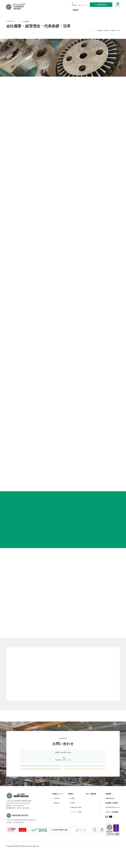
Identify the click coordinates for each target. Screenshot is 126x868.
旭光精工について (58, 809)
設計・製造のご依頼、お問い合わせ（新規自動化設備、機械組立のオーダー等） (41, 770)
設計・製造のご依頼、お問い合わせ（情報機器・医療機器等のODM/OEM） (85, 770)
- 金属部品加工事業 (75, 823)
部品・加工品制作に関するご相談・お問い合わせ (41, 780)
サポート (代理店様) (112, 828)
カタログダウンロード (113, 823)
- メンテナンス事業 (75, 828)
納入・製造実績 (91, 809)
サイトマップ (115, 862)
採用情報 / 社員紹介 (112, 818)
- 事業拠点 (56, 818)
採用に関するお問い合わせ (85, 780)
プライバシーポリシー (99, 862)
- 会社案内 (56, 814)
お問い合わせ (110, 814)
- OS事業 (72, 818)
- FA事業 (72, 814)
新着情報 (108, 809)
